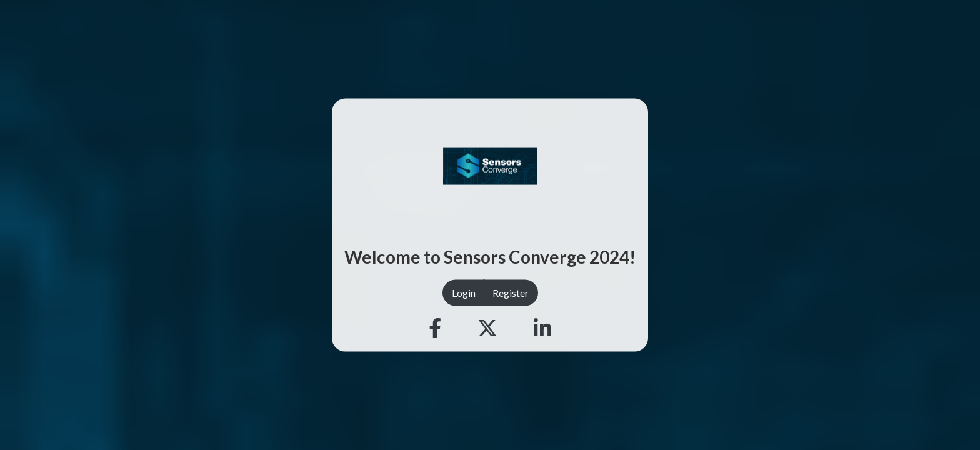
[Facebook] (435, 328)
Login (464, 292)
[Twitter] (487, 328)
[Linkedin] (542, 328)
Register (511, 292)
